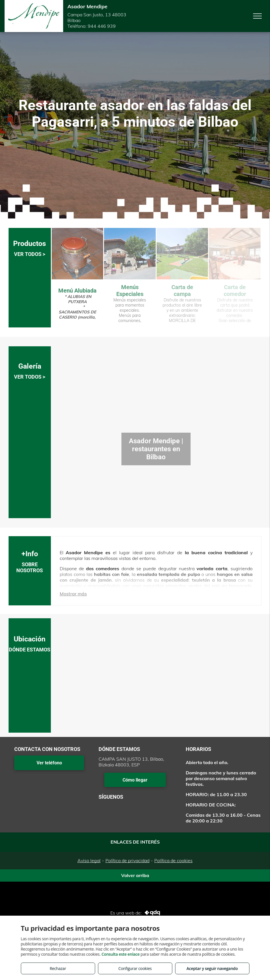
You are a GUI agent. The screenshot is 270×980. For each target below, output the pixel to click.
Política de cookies (173, 860)
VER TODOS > (30, 254)
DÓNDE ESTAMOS (30, 650)
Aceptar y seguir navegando (212, 968)
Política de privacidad (127, 860)
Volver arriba (135, 875)
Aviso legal (89, 860)
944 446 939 (102, 26)
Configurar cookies (135, 968)
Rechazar (58, 968)
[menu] (257, 16)
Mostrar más (73, 594)
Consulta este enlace (120, 954)
